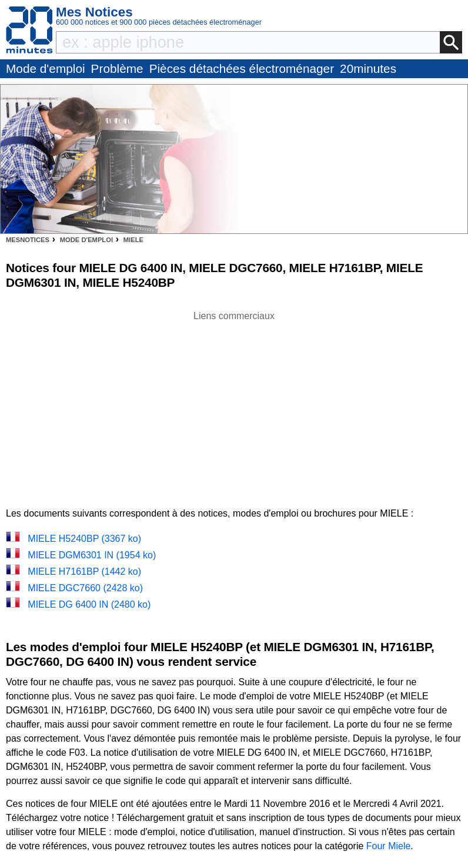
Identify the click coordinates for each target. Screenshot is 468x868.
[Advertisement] (234, 405)
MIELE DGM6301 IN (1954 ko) (92, 555)
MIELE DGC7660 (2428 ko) (85, 588)
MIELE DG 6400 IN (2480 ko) (89, 604)
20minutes (368, 68)
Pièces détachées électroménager (242, 68)
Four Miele (389, 846)
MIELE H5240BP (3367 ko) (84, 539)
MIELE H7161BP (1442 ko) (84, 572)
